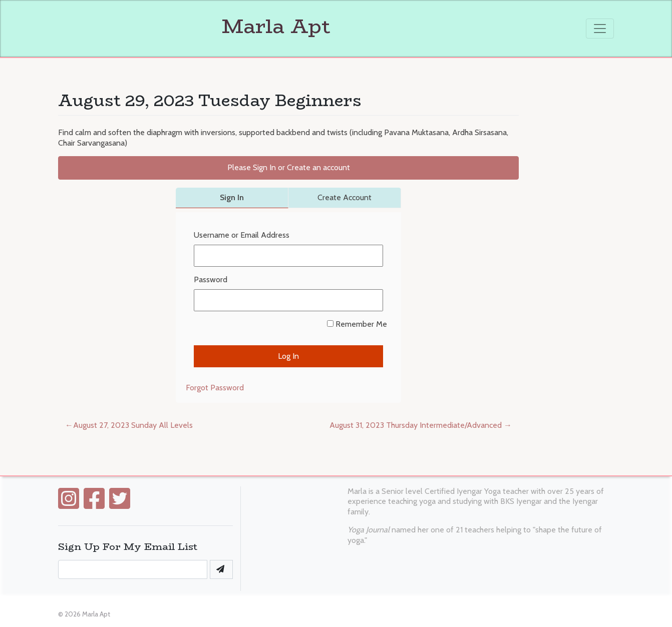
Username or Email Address (242, 235)
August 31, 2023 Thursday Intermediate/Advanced (416, 425)
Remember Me (357, 324)
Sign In (232, 197)
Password (211, 279)
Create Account (345, 197)
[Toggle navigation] (600, 29)
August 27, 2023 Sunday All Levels (133, 425)
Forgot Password (215, 388)
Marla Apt (194, 26)
